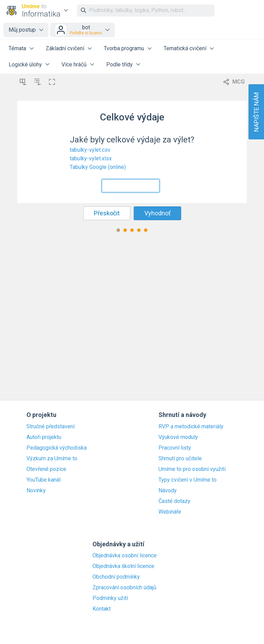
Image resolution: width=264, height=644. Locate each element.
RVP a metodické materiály (191, 427)
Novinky (36, 491)
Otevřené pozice (46, 469)
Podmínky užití (110, 598)
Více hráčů (74, 65)
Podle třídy (119, 65)
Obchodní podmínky (116, 577)
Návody (168, 491)
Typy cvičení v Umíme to (188, 480)
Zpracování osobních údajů (124, 588)
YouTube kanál (43, 480)
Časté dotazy (174, 501)
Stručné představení (51, 427)
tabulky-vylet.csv (90, 150)
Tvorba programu (124, 48)
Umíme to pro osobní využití (192, 469)
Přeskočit (107, 213)
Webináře (170, 512)
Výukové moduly (178, 437)
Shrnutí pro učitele (180, 459)
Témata (17, 48)
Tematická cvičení (185, 48)
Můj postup (22, 30)
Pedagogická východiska (57, 448)
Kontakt (102, 609)
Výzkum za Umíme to (52, 459)
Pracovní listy (175, 448)
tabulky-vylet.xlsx (91, 158)
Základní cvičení (65, 48)
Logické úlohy (25, 65)
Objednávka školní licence (123, 566)
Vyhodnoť (157, 213)
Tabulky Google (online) (98, 167)
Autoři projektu (44, 437)
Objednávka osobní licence (125, 556)
